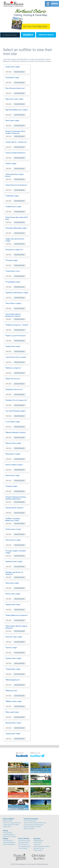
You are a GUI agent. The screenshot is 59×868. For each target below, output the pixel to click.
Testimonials (7, 827)
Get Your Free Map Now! (35, 26)
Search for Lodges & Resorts (12, 823)
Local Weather (23, 848)
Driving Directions (24, 842)
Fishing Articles (8, 833)
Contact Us (37, 844)
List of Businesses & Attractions (34, 825)
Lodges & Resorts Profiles (11, 825)
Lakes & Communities (31, 819)
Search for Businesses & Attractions (35, 823)
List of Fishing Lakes (30, 821)
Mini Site (9, 72)
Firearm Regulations (9, 844)
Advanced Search (46, 35)
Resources (37, 838)
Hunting (5, 838)
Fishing (5, 831)
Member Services (39, 848)
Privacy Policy (38, 850)
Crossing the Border (25, 846)
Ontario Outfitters (9, 819)
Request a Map (7, 821)
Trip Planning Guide (24, 840)
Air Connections (23, 844)
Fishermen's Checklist (10, 837)
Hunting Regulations (9, 842)
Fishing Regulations (9, 835)
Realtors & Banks (29, 829)
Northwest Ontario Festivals (32, 827)
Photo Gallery (38, 842)
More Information (19, 72)
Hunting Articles (8, 840)
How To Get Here (24, 838)
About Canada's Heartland (42, 846)
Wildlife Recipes (38, 840)
